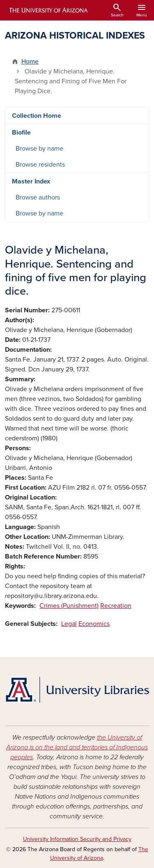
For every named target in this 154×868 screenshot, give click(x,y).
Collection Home (37, 116)
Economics (94, 624)
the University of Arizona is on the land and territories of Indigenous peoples (77, 747)
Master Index (31, 181)
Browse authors (38, 197)
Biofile (21, 133)
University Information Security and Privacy (77, 839)
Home (30, 62)
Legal (69, 624)
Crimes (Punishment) (69, 606)
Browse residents (40, 165)
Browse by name (39, 149)
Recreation (116, 606)
